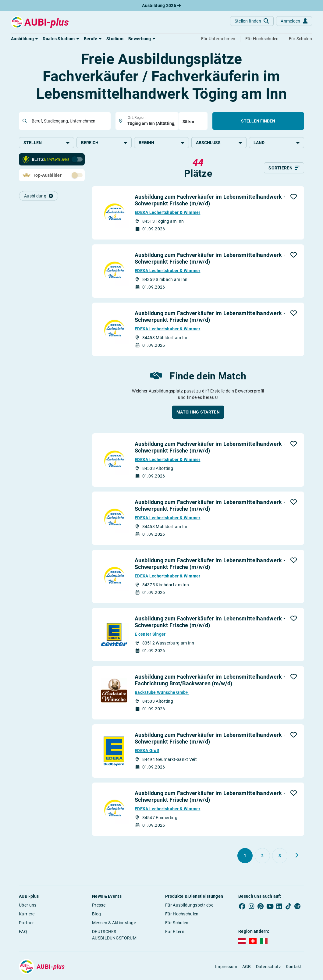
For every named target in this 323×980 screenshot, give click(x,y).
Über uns (28, 906)
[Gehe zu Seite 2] (262, 857)
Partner (26, 924)
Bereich (104, 143)
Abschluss (219, 143)
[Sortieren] (284, 169)
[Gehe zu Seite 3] (280, 857)
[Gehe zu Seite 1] (245, 857)
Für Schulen (177, 924)
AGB (247, 968)
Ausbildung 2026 (161, 5)
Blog (96, 915)
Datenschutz (268, 968)
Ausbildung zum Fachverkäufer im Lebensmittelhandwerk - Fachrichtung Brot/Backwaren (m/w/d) (210, 681)
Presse (99, 906)
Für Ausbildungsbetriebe (189, 906)
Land (277, 143)
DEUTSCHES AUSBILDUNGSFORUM (114, 936)
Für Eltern (175, 932)
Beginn (162, 143)
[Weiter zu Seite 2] (297, 856)
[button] (24, 39)
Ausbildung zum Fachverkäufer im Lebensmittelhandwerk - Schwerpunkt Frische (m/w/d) (210, 201)
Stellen (46, 143)
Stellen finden (258, 121)
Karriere (27, 915)
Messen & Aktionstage (114, 924)
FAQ (23, 932)
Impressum (226, 968)
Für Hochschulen (182, 915)
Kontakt (294, 968)
